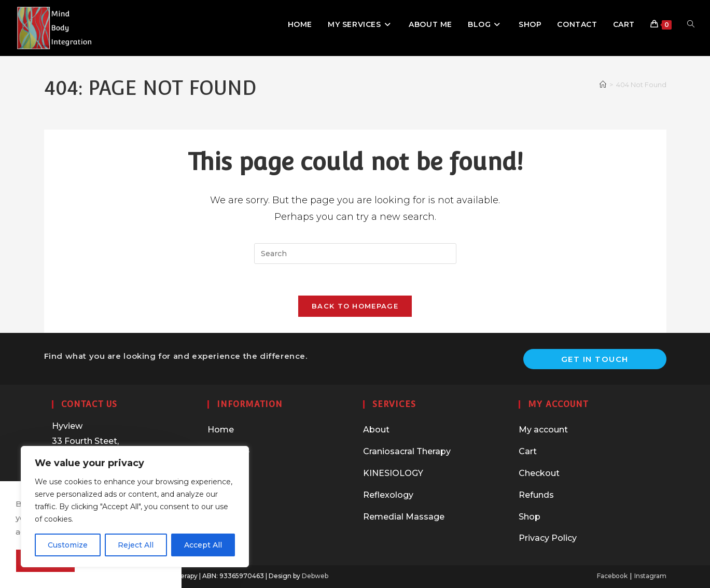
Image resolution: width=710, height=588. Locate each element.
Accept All (203, 545)
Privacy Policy (548, 538)
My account (543, 430)
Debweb (315, 576)
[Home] (603, 85)
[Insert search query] (355, 254)
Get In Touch (595, 359)
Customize (68, 545)
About (376, 430)
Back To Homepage (355, 306)
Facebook (612, 576)
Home (221, 430)
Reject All (136, 545)
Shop (530, 517)
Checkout (539, 473)
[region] (135, 507)
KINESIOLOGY (393, 473)
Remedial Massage (404, 517)
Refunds (536, 495)
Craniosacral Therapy (407, 451)
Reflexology (388, 495)
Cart (528, 451)
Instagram (650, 576)
